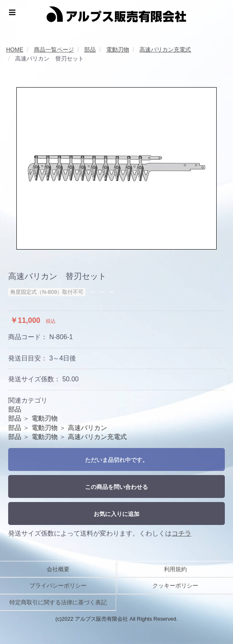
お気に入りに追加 (116, 514)
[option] (116, 168)
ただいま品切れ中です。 (116, 460)
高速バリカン (87, 428)
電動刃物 (45, 418)
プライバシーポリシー (58, 585)
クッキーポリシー (175, 585)
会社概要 (58, 569)
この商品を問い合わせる (116, 487)
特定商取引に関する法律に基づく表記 (58, 602)
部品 (15, 409)
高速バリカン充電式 (97, 437)
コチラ (181, 533)
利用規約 (175, 569)
